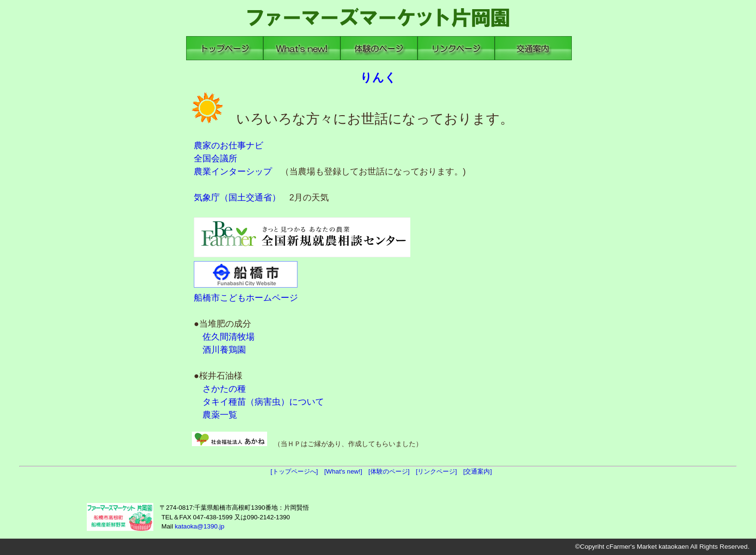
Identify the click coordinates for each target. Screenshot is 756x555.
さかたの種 (224, 389)
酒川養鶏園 (224, 350)
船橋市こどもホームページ (246, 298)
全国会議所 (216, 159)
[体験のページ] (392, 471)
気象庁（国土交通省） (237, 198)
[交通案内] (481, 471)
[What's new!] (346, 471)
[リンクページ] (439, 471)
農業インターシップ (233, 172)
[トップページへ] (297, 471)
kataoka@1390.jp (199, 526)
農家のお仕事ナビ (229, 145)
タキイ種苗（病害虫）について (263, 402)
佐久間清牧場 (229, 337)
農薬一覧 (220, 415)
